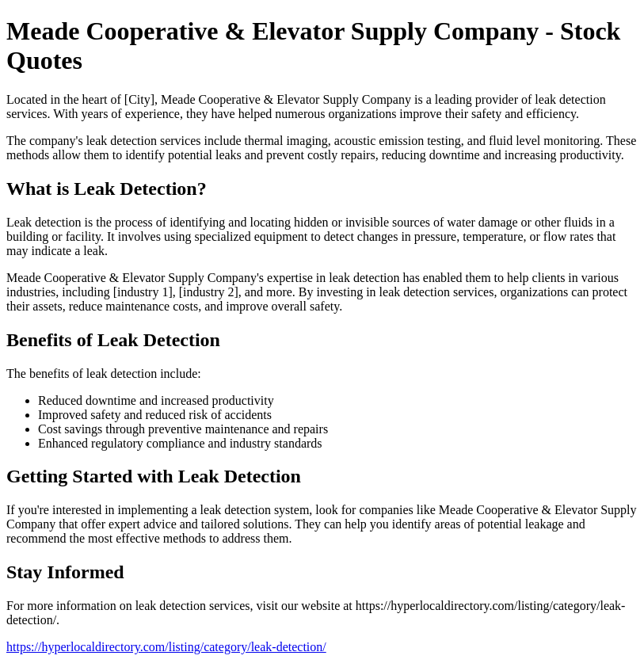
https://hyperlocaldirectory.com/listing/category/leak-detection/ (166, 647)
